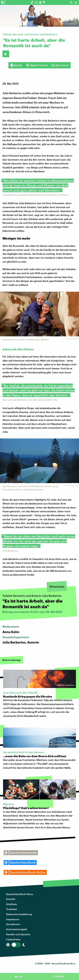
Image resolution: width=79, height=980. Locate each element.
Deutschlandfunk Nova (20, 894)
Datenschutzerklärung (19, 914)
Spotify (16, 65)
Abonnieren (60, 65)
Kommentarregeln (17, 929)
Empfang (11, 904)
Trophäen (12, 909)
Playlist (60, 976)
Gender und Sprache (18, 934)
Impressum (13, 919)
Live (20, 976)
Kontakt (11, 899)
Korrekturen (13, 924)
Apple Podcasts (37, 65)
